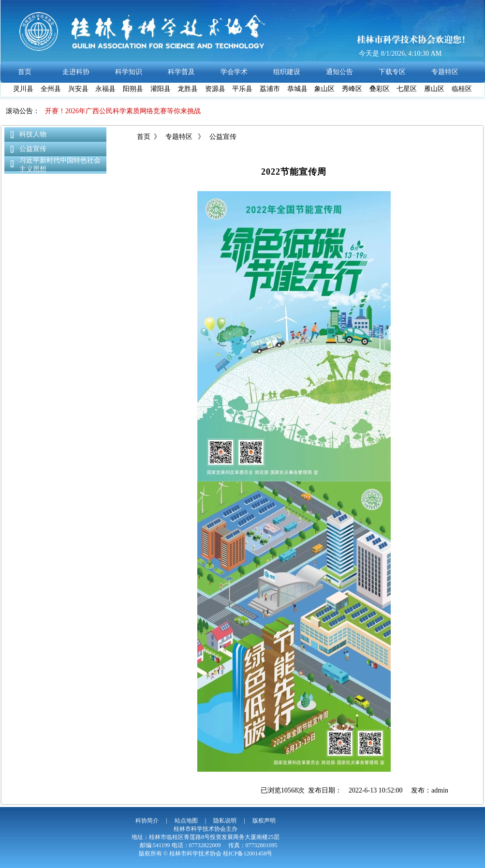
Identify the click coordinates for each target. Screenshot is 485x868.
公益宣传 (33, 149)
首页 (144, 137)
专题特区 (179, 137)
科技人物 (33, 134)
